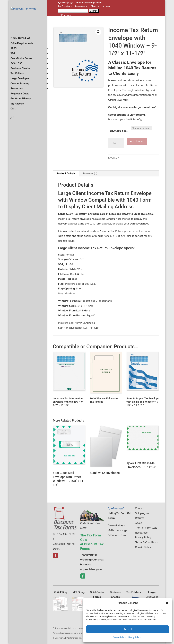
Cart (13, 116)
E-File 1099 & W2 (21, 46)
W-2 (13, 61)
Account (106, 6)
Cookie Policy (119, 637)
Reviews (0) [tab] (90, 174)
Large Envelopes (20, 86)
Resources (80, 6)
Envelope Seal (119, 131)
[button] (167, 603)
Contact (140, 508)
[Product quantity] (116, 143)
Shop (94, 6)
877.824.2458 (67, 3)
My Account (17, 111)
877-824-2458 (116, 508)
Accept (128, 629)
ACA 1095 (16, 71)
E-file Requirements (22, 51)
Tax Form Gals (65, 6)
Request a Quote (20, 101)
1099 (14, 56)
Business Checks (20, 76)
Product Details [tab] (66, 174)
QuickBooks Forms (21, 66)
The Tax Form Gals (146, 528)
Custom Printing (20, 91)
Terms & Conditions (146, 542)
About (139, 523)
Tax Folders (17, 81)
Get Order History (21, 106)
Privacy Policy (134, 637)
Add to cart (137, 141)
